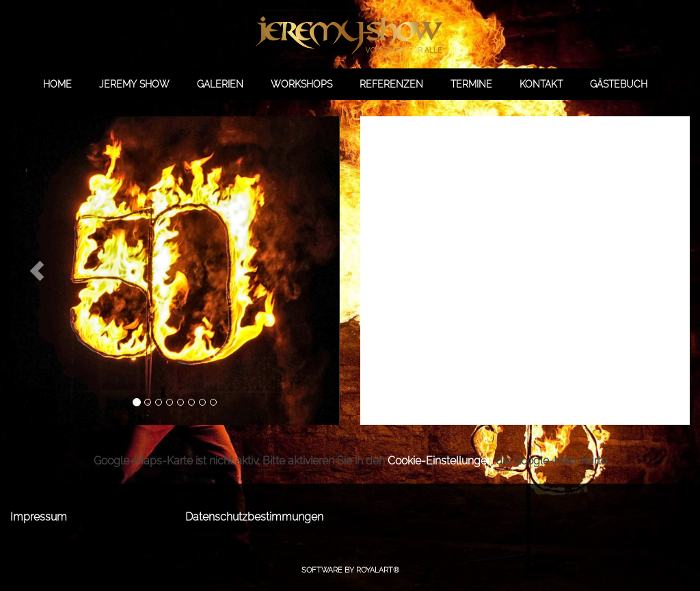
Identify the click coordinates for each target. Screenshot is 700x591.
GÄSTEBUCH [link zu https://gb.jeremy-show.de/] (619, 84)
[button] (37, 271)
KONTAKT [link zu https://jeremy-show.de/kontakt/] (541, 84)
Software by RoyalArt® (350, 570)
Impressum (39, 517)
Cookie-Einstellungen (440, 461)
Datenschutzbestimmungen (254, 517)
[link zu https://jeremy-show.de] (350, 34)
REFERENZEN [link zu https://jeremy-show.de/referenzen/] (391, 84)
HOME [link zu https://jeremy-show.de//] (57, 84)
